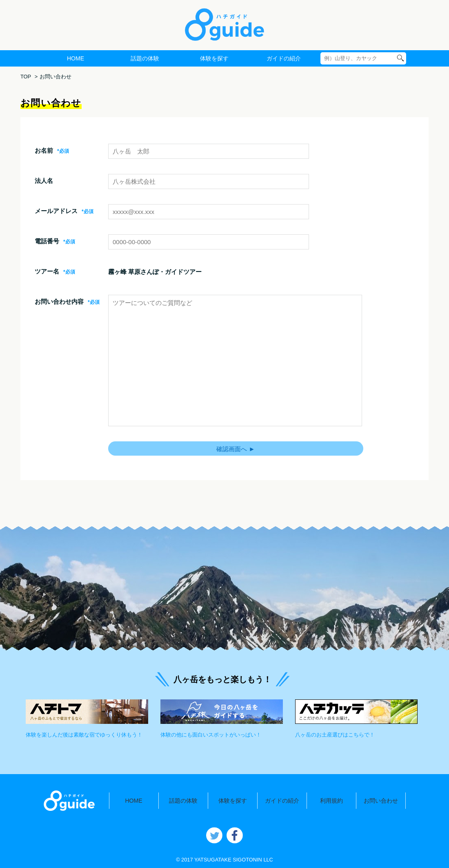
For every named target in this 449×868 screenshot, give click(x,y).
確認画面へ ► (236, 449)
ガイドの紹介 (284, 58)
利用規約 (331, 801)
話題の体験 (145, 58)
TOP (26, 77)
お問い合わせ (381, 801)
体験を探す (214, 58)
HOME (76, 58)
